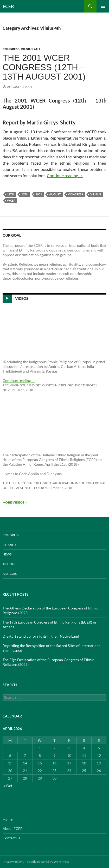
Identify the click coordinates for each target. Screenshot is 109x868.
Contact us (11, 838)
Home (8, 819)
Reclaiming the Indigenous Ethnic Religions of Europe (49, 385)
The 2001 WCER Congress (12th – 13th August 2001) (44, 67)
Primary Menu (103, 6)
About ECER (13, 828)
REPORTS (9, 545)
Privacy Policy (12, 862)
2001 (39, 194)
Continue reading (65, 175)
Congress (76, 194)
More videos (15, 502)
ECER (8, 6)
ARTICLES (10, 574)
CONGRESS (11, 49)
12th (11, 194)
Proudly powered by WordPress (47, 862)
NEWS (7, 554)
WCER (11, 200)
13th (25, 194)
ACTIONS (9, 564)
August (55, 194)
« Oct (8, 786)
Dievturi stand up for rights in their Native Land (41, 636)
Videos (22, 298)
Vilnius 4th (30, 49)
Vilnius (96, 194)
